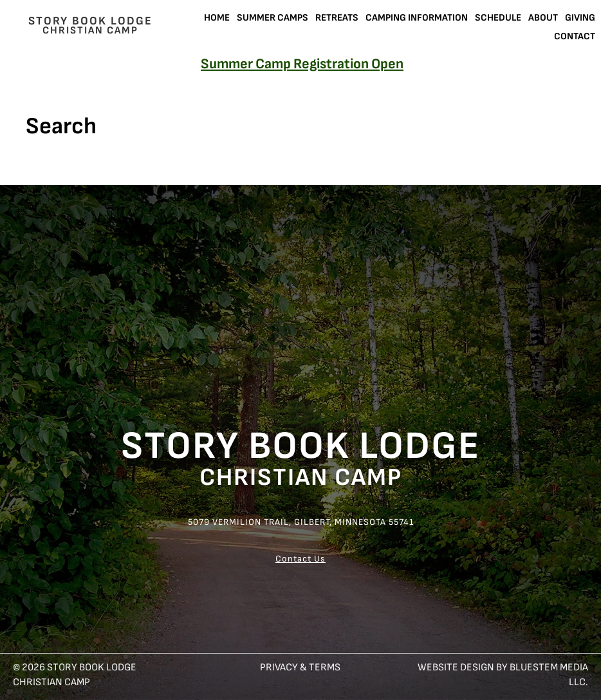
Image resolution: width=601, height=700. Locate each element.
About (543, 18)
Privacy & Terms (300, 667)
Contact (575, 36)
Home (217, 18)
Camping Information (417, 18)
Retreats (337, 18)
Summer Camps (273, 18)
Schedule (498, 18)
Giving (580, 18)
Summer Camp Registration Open (302, 64)
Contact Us (300, 559)
